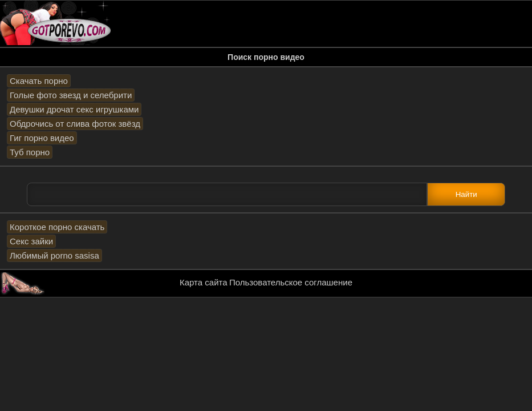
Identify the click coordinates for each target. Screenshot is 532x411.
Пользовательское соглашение (291, 282)
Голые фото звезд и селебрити (71, 95)
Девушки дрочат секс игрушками (74, 109)
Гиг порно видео (42, 138)
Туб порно (30, 152)
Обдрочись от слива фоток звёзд (75, 124)
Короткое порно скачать (57, 227)
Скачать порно (39, 81)
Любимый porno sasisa (54, 255)
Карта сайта (204, 282)
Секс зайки (31, 241)
